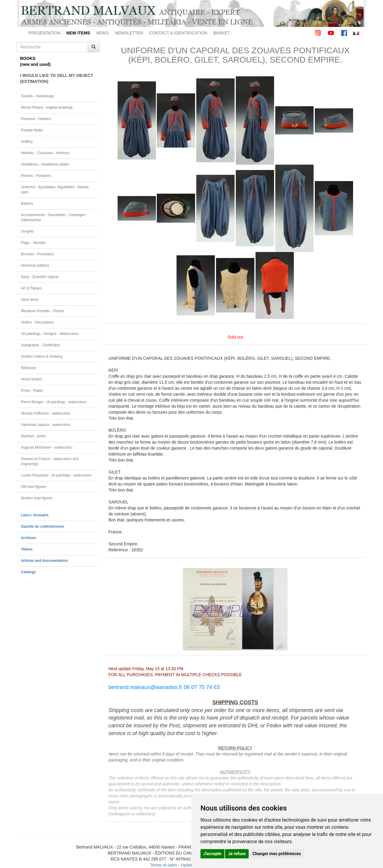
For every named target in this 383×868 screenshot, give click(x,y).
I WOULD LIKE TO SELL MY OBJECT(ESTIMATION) (57, 78)
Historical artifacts (35, 265)
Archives (28, 538)
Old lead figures (33, 487)
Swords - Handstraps (38, 96)
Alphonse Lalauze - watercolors (46, 425)
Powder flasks (32, 130)
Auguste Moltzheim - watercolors (47, 447)
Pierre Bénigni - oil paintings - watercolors (54, 402)
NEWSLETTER (129, 33)
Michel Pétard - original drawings (47, 107)
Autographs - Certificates (41, 345)
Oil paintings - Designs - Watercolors (50, 334)
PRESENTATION (44, 33)
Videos (27, 549)
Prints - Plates (32, 391)
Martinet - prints (33, 436)
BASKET (222, 33)
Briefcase (28, 368)
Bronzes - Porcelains (37, 254)
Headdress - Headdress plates (45, 164)
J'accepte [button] (212, 854)
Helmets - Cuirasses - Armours (45, 153)
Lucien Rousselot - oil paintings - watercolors (56, 475)
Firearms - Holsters (36, 119)
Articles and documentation (44, 561)
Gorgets (27, 231)
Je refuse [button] (237, 854)
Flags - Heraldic (33, 243)
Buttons (27, 204)
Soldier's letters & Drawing (42, 356)
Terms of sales (163, 865)
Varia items (30, 300)
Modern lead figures (37, 498)
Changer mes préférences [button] (277, 854)
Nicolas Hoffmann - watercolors (46, 413)
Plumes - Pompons (36, 176)
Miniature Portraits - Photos (42, 311)
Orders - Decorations (37, 322)
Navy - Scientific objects (40, 277)
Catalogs (28, 572)
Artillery (27, 142)
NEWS (102, 33)
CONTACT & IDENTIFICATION (178, 33)
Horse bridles (31, 379)
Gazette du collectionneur (43, 526)
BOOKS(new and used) (35, 61)
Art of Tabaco (31, 288)
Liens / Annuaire (35, 515)
